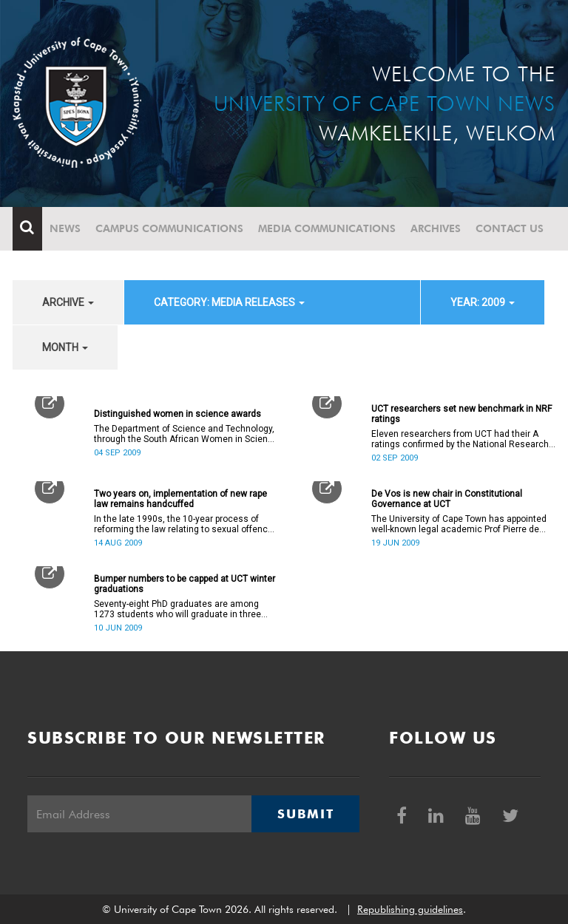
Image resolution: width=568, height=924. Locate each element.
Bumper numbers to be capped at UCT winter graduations (185, 584)
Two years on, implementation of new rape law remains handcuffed (180, 499)
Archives (436, 228)
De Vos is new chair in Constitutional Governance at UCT (447, 499)
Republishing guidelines (410, 909)
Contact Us (510, 228)
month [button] (65, 347)
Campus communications (169, 228)
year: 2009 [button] (483, 302)
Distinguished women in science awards (177, 414)
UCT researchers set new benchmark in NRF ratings (461, 414)
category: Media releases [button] (229, 302)
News (65, 228)
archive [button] (68, 302)
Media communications (327, 228)
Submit (305, 814)
